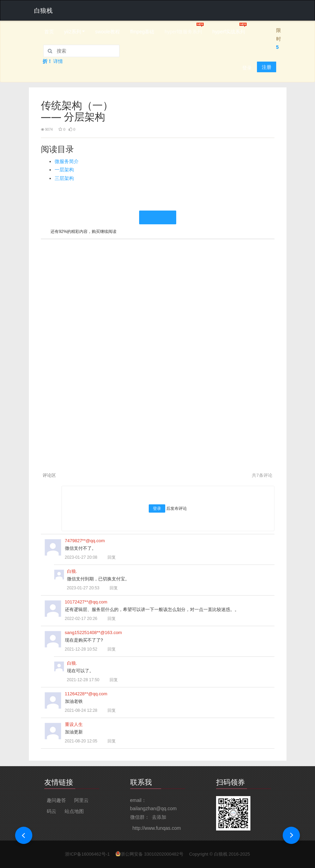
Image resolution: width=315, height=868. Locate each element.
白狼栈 (221, 854)
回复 (109, 557)
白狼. (72, 571)
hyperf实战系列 (229, 32)
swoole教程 (108, 32)
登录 (247, 68)
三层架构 (64, 178)
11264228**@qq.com (86, 694)
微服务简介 (67, 161)
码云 (52, 811)
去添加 (159, 817)
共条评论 (262, 475)
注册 (267, 67)
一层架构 (64, 170)
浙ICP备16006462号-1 (87, 854)
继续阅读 (158, 217)
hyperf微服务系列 (183, 32)
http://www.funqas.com (157, 828)
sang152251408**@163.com (93, 633)
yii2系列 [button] (73, 32)
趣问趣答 (56, 800)
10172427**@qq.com (86, 602)
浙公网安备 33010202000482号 (152, 854)
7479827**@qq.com (85, 541)
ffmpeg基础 (142, 32)
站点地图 (74, 811)
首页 (49, 32)
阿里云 (81, 800)
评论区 (49, 475)
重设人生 (74, 724)
